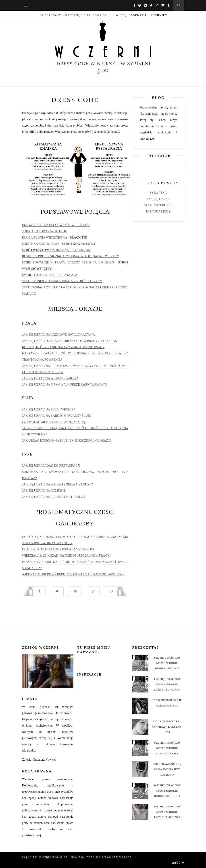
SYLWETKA (158, 193)
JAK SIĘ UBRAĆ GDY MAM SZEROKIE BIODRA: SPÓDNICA (167, 791)
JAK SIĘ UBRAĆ (158, 199)
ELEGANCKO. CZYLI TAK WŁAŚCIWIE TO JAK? (56, 225)
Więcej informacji (131, 15)
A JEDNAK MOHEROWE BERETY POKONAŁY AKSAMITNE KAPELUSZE (73, 574)
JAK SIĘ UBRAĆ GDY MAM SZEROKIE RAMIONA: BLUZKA (167, 812)
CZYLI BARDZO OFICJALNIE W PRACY (71, 256)
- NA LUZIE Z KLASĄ (50, 275)
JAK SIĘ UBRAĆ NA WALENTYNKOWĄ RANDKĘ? (57, 484)
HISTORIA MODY (158, 211)
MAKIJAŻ (29, 294)
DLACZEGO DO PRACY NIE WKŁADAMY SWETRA (58, 549)
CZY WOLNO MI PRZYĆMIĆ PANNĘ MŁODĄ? (54, 422)
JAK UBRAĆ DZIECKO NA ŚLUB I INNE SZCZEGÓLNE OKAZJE (67, 441)
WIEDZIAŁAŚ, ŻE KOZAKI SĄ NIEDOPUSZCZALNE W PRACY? (67, 556)
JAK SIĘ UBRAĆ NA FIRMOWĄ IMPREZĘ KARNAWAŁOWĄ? (65, 385)
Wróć (178, 863)
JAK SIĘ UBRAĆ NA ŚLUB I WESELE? (49, 409)
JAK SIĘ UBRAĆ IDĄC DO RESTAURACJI (51, 466)
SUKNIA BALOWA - (45, 231)
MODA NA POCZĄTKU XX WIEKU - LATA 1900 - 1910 (167, 727)
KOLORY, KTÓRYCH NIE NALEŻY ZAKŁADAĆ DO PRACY (63, 347)
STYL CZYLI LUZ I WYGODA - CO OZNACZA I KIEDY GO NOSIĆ (75, 287)
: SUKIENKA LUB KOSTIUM (56, 250)
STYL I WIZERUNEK (158, 205)
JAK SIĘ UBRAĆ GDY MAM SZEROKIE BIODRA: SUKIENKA (167, 684)
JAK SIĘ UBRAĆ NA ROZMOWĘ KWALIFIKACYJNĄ (59, 335)
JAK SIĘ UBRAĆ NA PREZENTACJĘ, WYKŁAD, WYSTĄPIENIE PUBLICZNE (75, 366)
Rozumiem (159, 15)
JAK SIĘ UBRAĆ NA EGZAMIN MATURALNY (54, 497)
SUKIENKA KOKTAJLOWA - (59, 244)
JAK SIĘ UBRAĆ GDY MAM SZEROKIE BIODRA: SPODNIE (167, 663)
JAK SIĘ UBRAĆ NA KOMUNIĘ (44, 491)
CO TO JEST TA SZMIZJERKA (43, 372)
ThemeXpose (68, 861)
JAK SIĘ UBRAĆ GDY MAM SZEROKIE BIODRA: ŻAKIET (167, 748)
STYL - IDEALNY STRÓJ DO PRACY (62, 281)
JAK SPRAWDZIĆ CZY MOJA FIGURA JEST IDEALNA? (167, 769)
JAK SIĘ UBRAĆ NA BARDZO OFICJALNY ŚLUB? (57, 416)
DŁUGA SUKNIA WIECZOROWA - (55, 238)
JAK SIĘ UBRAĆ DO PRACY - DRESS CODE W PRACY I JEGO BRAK (70, 341)
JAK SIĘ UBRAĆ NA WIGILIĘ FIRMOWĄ (50, 378)
